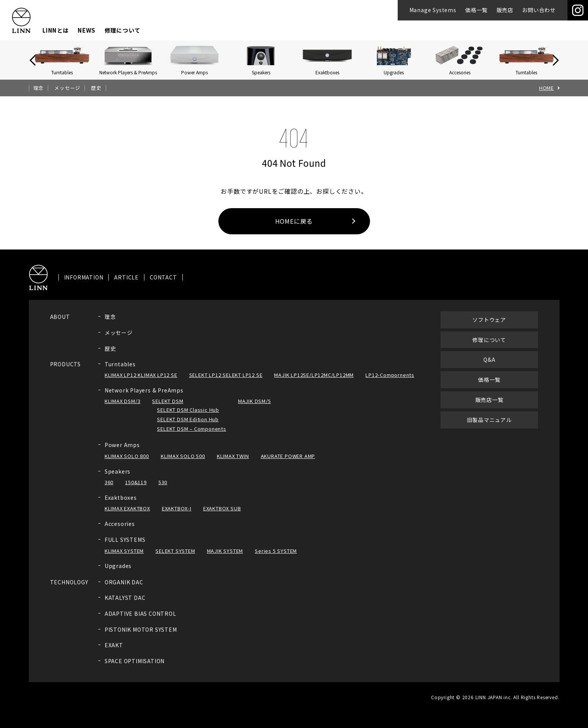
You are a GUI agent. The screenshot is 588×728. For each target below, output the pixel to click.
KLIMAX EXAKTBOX (127, 516)
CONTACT (163, 285)
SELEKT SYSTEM (175, 558)
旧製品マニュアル (489, 427)
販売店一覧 (489, 407)
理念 (39, 88)
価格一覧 (476, 10)
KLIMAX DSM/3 (123, 409)
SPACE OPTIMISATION (135, 668)
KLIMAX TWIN (233, 464)
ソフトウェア (489, 327)
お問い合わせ (539, 10)
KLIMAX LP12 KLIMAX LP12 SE (141, 382)
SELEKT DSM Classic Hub (188, 417)
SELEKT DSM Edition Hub (188, 427)
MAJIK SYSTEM (225, 558)
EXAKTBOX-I (177, 516)
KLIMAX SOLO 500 (183, 464)
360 (109, 490)
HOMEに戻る (294, 221)
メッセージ (67, 88)
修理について (123, 30)
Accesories (120, 531)
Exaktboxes (121, 505)
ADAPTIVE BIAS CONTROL (140, 621)
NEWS (87, 30)
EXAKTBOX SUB (222, 516)
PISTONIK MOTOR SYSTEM (141, 637)
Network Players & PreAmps (144, 398)
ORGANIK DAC (124, 590)
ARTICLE (126, 285)
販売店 (505, 10)
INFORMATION (84, 285)
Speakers (118, 479)
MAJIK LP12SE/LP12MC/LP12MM (314, 382)
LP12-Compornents (390, 382)
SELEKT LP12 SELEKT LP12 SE (226, 382)
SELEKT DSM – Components (191, 436)
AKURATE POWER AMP (288, 464)
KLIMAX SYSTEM (124, 558)
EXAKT (114, 653)
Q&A (489, 367)
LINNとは (56, 30)
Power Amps (122, 452)
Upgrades (118, 573)
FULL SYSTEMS (125, 547)
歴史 (96, 88)
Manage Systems (433, 10)
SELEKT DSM (168, 409)
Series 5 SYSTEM (276, 558)
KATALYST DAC (125, 605)
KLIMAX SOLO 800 (127, 464)
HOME (546, 88)
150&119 (136, 490)
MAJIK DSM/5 (255, 409)
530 (163, 490)
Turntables (120, 371)
